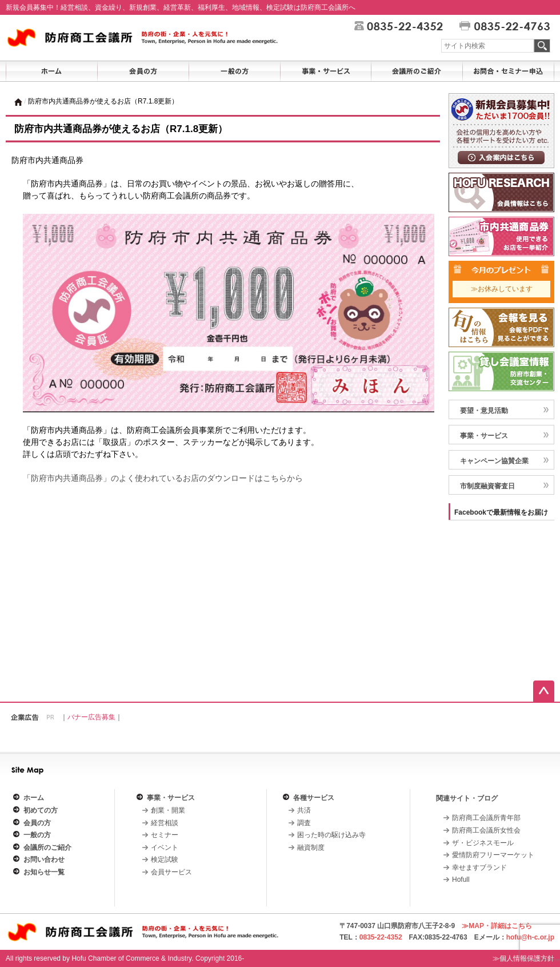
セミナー (165, 835)
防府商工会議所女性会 (486, 830)
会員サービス (171, 872)
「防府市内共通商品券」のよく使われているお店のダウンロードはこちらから (163, 478)
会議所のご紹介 (47, 847)
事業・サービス (171, 798)
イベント (165, 847)
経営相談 (165, 823)
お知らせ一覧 (44, 872)
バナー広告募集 (91, 717)
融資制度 (311, 847)
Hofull (461, 880)
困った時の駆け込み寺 (331, 835)
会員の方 (37, 823)
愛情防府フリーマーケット (493, 855)
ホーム (34, 798)
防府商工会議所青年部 (486, 818)
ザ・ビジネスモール (483, 843)
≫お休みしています (502, 289)
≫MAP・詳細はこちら (497, 926)
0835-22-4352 (381, 937)
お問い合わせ (44, 859)
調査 (304, 823)
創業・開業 (168, 810)
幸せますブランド (479, 867)
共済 (304, 810)
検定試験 (165, 859)
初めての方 (41, 810)
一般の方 (37, 835)
